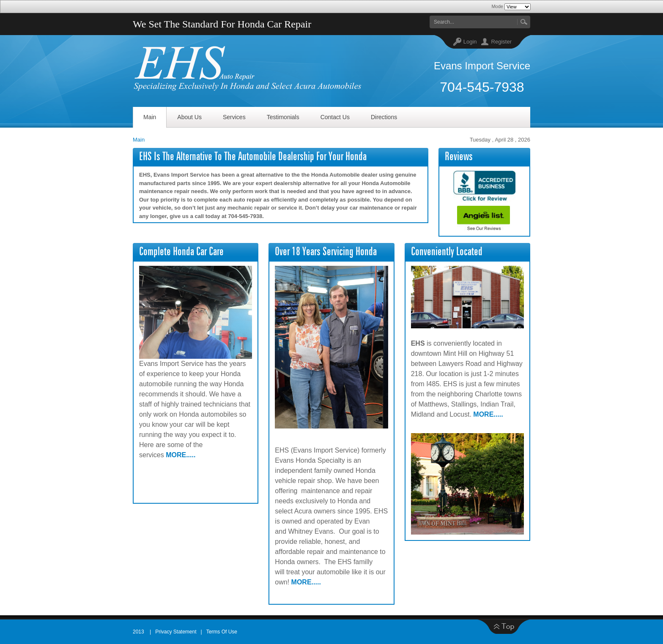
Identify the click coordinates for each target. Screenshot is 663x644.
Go (524, 22)
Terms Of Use (222, 632)
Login (470, 42)
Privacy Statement (176, 632)
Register (501, 42)
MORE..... (181, 455)
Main (139, 140)
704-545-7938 (482, 87)
